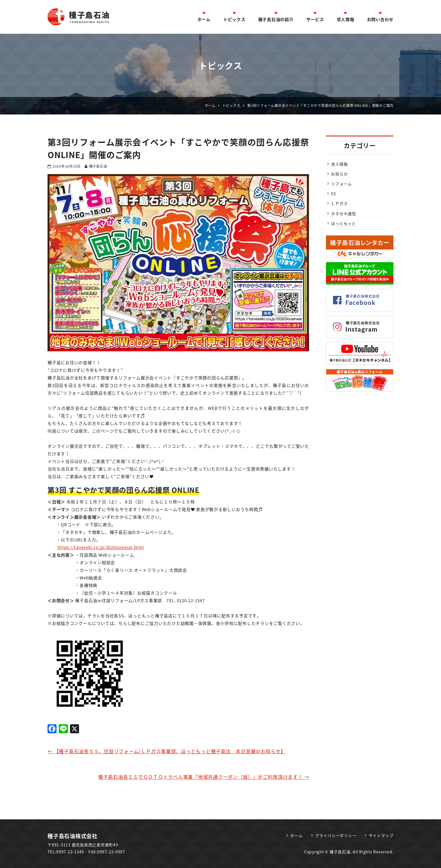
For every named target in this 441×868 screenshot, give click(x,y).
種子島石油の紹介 (276, 19)
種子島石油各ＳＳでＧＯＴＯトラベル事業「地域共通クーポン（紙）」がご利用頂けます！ (204, 777)
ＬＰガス (339, 203)
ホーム (204, 19)
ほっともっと (344, 223)
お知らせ (339, 174)
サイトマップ (381, 835)
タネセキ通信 (344, 213)
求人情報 (346, 19)
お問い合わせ (380, 19)
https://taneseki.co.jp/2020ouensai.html (101, 547)
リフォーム (341, 184)
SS (334, 194)
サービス (315, 19)
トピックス (234, 19)
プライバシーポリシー (336, 835)
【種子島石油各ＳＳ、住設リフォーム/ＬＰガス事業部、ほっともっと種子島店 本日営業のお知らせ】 (167, 751)
